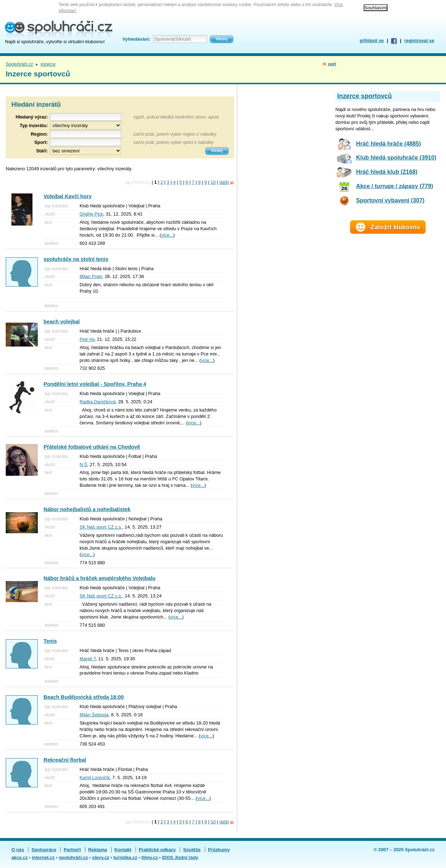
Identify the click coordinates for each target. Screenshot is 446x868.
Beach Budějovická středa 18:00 (84, 697)
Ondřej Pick (91, 214)
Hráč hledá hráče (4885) (389, 143)
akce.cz (20, 857)
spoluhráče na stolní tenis (76, 259)
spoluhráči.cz (74, 857)
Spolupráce (44, 850)
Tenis (50, 641)
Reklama (98, 850)
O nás (18, 850)
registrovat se (419, 41)
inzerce (48, 64)
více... (167, 235)
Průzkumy (219, 850)
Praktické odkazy (157, 850)
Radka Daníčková (98, 402)
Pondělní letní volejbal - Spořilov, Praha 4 (95, 384)
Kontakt (123, 850)
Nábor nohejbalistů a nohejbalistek (87, 509)
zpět (332, 64)
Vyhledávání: (136, 39)
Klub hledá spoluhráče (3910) (396, 157)
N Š (83, 465)
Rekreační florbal (65, 760)
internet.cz (43, 857)
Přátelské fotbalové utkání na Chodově (92, 447)
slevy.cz (101, 857)
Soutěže (192, 850)
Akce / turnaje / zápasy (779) (395, 186)
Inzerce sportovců (364, 96)
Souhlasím (376, 8)
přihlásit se (372, 41)
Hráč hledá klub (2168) (387, 172)
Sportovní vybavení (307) (390, 200)
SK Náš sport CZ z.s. (101, 527)
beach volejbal (62, 322)
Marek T (88, 659)
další (224, 182)
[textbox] (86, 134)
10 (213, 182)
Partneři (72, 850)
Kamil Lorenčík (95, 778)
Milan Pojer (91, 276)
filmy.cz (149, 857)
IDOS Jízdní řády (180, 857)
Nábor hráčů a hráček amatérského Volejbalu (100, 578)
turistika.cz (125, 857)
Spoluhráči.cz (19, 64)
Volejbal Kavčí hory (68, 196)
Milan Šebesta (94, 715)
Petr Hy (87, 339)
